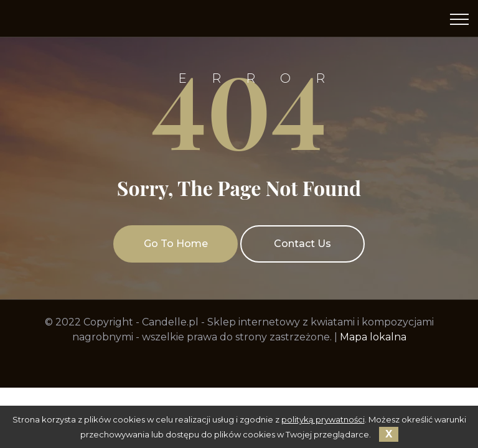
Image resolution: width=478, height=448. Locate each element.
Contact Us (302, 244)
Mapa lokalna (373, 337)
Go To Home (176, 244)
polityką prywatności (323, 419)
